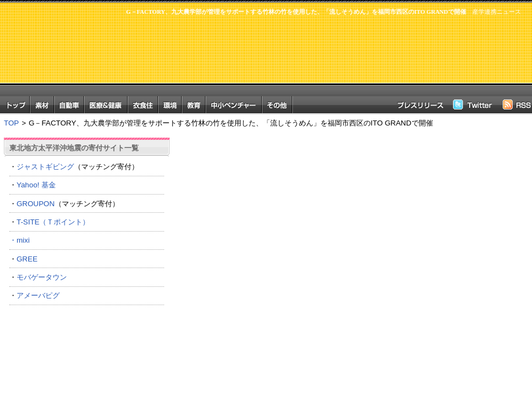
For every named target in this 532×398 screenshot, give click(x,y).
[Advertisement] (316, 61)
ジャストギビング (45, 167)
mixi (23, 240)
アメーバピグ (38, 295)
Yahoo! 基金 (36, 185)
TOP (11, 123)
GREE (27, 259)
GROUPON (36, 204)
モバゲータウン (42, 277)
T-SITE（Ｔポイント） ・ (87, 231)
